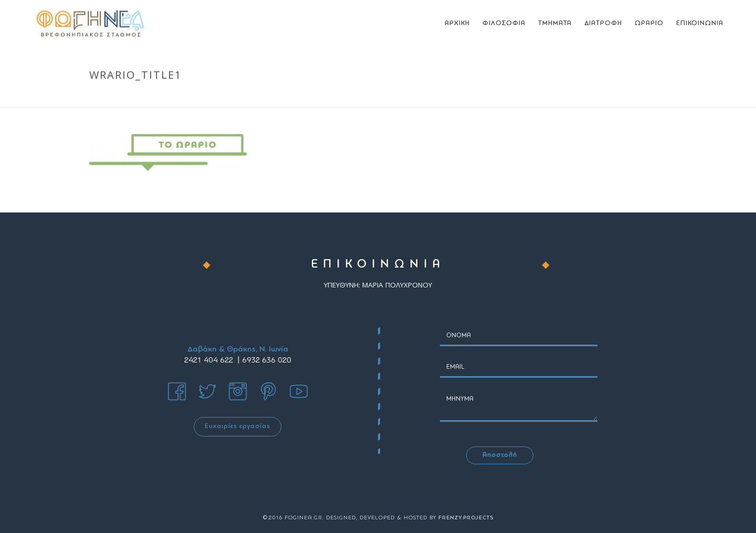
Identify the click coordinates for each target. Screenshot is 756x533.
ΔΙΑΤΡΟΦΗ (603, 23)
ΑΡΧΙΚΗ (457, 23)
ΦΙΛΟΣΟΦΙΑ (504, 23)
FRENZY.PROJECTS (466, 518)
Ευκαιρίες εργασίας (238, 427)
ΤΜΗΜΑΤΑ (555, 23)
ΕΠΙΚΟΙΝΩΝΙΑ (700, 23)
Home (562, 97)
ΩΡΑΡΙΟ (649, 23)
